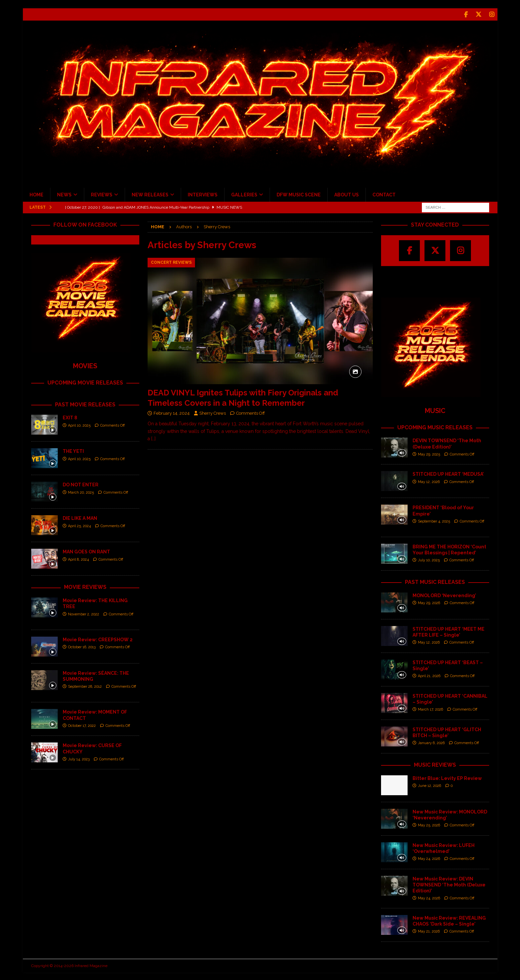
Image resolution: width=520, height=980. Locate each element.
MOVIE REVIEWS (85, 586)
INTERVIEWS (203, 194)
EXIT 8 (70, 417)
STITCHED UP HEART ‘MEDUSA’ (448, 473)
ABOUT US (347, 194)
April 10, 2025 (79, 425)
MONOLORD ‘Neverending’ (444, 595)
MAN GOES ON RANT (86, 551)
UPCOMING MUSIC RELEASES (435, 427)
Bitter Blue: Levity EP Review (447, 778)
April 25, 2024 (79, 525)
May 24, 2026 (429, 858)
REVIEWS (102, 194)
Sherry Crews (213, 413)
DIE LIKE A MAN (80, 518)
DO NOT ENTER (81, 484)
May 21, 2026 (429, 931)
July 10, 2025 (429, 560)
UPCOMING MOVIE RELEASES (85, 382)
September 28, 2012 (85, 686)
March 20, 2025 (81, 492)
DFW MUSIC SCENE (299, 194)
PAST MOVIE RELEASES (85, 404)
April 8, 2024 (78, 559)
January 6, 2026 (431, 742)
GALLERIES (244, 194)
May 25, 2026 (429, 825)
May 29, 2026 (429, 602)
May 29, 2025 (429, 454)
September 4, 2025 (434, 521)
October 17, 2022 (82, 725)
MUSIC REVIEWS (435, 764)
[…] (153, 438)
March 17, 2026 (430, 709)
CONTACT (384, 194)
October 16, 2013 (82, 646)
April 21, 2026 (429, 675)
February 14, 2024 (172, 413)
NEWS (64, 194)
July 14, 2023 (79, 759)
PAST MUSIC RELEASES (435, 581)
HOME (36, 194)
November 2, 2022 (84, 614)
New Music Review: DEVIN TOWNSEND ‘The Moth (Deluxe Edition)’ (449, 884)
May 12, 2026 (429, 481)
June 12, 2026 (429, 785)
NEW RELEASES (150, 194)
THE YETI (73, 451)
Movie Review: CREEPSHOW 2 (98, 639)
